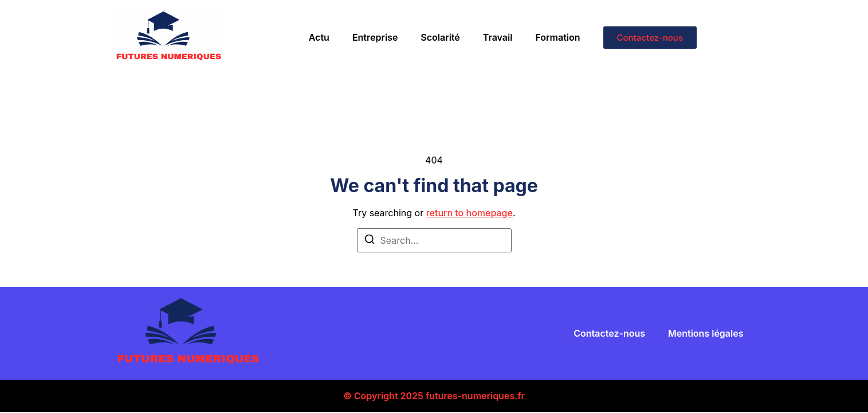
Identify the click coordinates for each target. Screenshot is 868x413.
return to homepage (470, 213)
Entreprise (375, 37)
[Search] (370, 241)
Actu (319, 37)
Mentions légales (706, 333)
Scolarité (440, 37)
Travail (498, 37)
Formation (557, 37)
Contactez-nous (609, 333)
